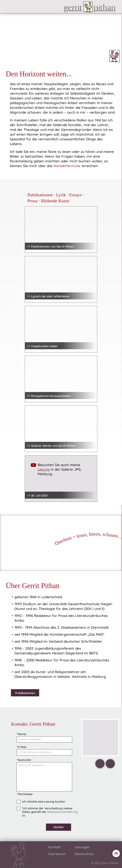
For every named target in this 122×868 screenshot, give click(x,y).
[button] (34, 8)
